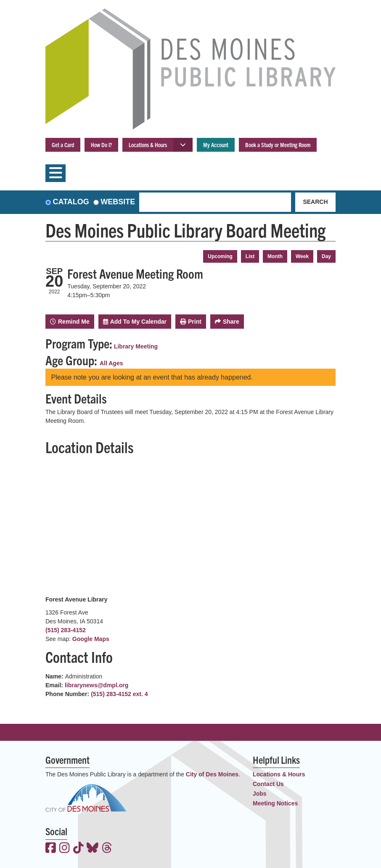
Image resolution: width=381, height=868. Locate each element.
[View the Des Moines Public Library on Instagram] (65, 849)
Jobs (260, 794)
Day (326, 256)
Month (275, 256)
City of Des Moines (212, 774)
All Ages (111, 363)
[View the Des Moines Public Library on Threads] (107, 849)
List (250, 256)
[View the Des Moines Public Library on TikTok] (78, 849)
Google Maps (91, 639)
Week (302, 256)
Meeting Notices (275, 803)
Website (118, 202)
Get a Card (63, 145)
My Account (216, 145)
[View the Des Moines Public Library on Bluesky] (93, 849)
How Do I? (101, 145)
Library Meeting (136, 346)
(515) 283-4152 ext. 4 (119, 694)
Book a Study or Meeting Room (278, 145)
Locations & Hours (148, 145)
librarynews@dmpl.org (97, 685)
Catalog (71, 202)
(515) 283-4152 (66, 630)
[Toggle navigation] (56, 173)
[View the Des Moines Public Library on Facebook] (51, 849)
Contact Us (268, 784)
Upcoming (220, 256)
